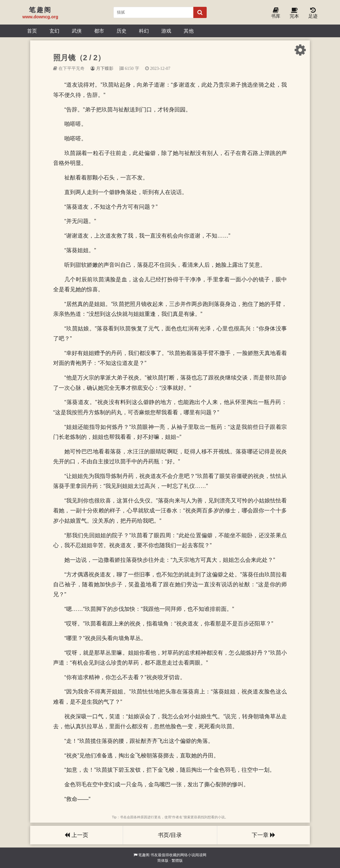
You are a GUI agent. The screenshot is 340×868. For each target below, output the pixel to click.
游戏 (166, 31)
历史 (122, 31)
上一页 (76, 835)
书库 (276, 13)
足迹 (313, 13)
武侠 (77, 31)
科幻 (144, 31)
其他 (189, 31)
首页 (32, 31)
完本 (294, 13)
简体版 (163, 861)
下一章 (264, 835)
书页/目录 (170, 835)
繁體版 (177, 861)
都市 (99, 31)
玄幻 (54, 31)
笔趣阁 (144, 855)
